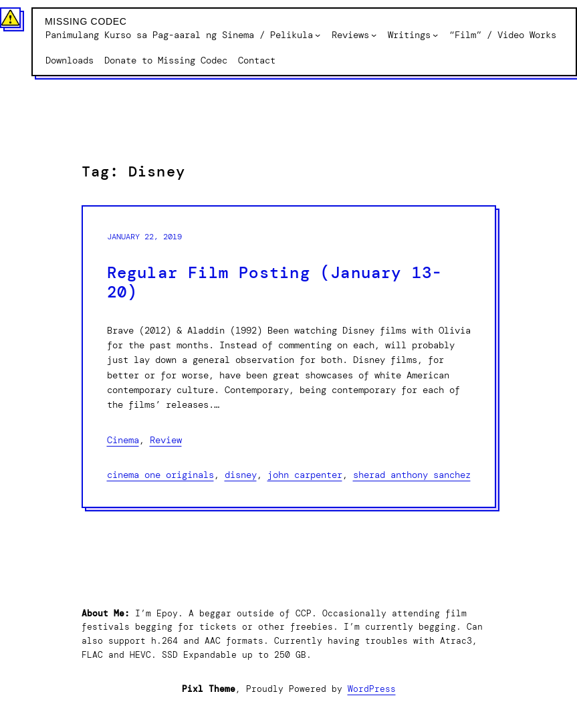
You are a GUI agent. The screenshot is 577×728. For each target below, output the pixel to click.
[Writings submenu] (435, 35)
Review (166, 440)
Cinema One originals (160, 475)
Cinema (123, 440)
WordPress (372, 689)
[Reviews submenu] (374, 35)
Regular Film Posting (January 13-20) (275, 283)
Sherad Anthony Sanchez (412, 475)
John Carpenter (305, 475)
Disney (241, 475)
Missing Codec (86, 21)
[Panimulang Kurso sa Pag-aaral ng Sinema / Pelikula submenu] (318, 35)
